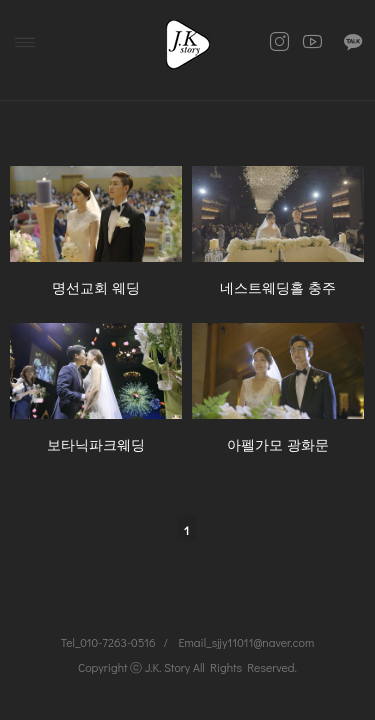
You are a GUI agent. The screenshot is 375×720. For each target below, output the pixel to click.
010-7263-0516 (117, 642)
